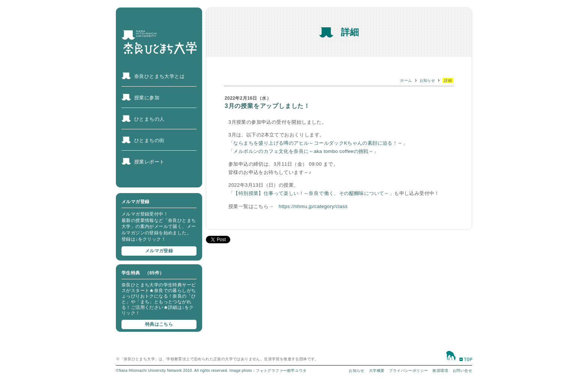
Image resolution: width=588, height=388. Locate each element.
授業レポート (149, 162)
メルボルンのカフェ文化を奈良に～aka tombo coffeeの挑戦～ (303, 151)
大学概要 (377, 371)
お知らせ (427, 80)
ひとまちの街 (149, 140)
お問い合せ (462, 371)
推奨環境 (440, 371)
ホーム (406, 80)
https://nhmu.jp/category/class (313, 206)
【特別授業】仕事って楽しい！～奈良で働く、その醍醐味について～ (311, 193)
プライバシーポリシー (408, 371)
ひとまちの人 (149, 119)
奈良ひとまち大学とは (159, 76)
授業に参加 (147, 98)
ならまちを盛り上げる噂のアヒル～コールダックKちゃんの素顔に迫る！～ (318, 143)
